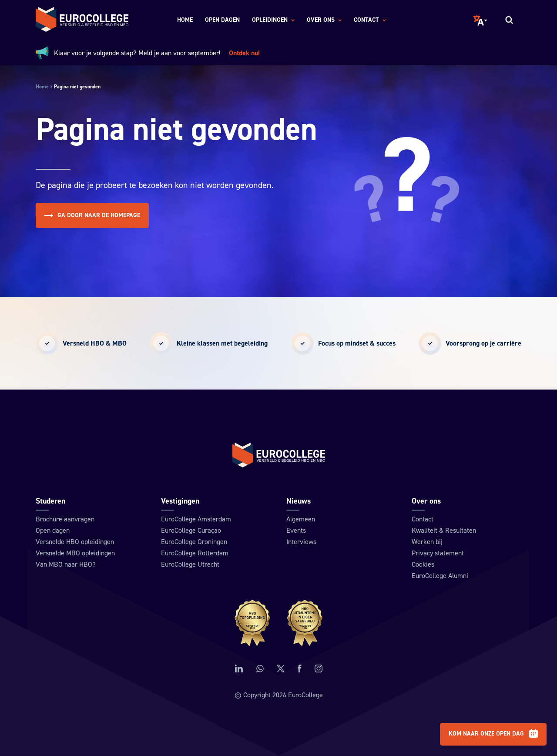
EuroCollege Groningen (194, 542)
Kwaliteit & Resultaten (444, 531)
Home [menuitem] (185, 20)
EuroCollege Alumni (440, 576)
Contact (423, 520)
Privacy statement (438, 554)
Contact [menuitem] (370, 20)
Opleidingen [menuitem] (273, 20)
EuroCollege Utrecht (190, 565)
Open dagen (53, 531)
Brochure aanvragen (65, 520)
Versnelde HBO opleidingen (75, 542)
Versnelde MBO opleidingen (75, 554)
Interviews (301, 542)
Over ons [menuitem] (324, 20)
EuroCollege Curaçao (191, 531)
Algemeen (301, 520)
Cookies (423, 565)
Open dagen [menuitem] (222, 20)
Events (296, 531)
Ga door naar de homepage (92, 215)
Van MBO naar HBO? (66, 565)
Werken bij (427, 542)
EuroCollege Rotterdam (195, 554)
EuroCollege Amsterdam (196, 520)
